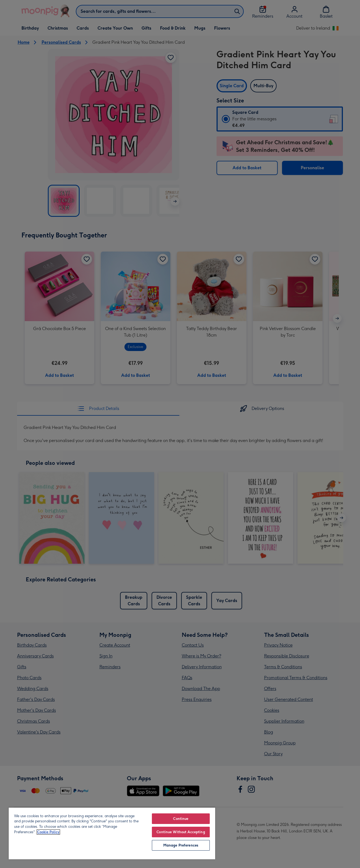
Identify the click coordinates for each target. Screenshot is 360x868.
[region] (112, 833)
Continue (181, 819)
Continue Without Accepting (181, 832)
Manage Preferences (181, 845)
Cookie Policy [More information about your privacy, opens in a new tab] (48, 832)
